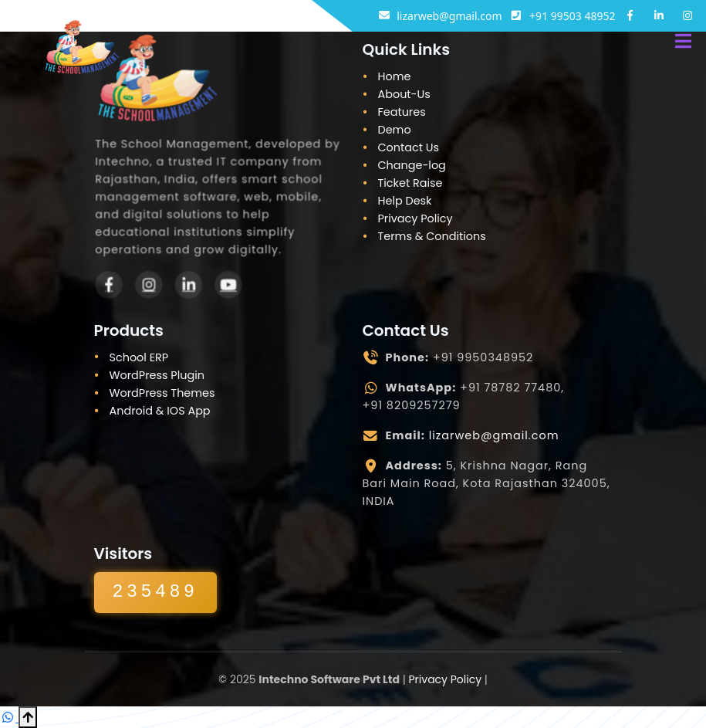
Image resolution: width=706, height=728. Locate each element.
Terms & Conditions (432, 236)
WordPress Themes (162, 393)
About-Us (404, 94)
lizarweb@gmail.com (494, 435)
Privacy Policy (415, 218)
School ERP (139, 357)
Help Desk (405, 201)
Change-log (412, 165)
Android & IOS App (160, 411)
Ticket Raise (410, 183)
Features (402, 112)
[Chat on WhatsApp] (9, 717)
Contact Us (409, 147)
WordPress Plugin (157, 375)
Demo (395, 130)
